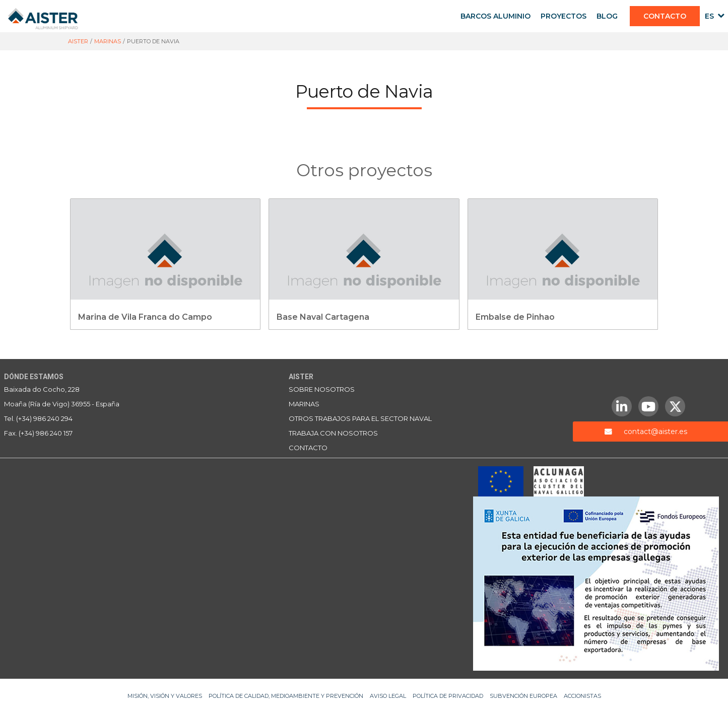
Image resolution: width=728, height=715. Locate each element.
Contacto (308, 448)
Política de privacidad (448, 696)
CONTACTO (665, 16)
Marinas (304, 404)
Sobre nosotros (322, 389)
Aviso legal (388, 696)
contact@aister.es (655, 432)
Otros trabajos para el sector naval (360, 418)
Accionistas (582, 696)
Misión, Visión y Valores (165, 696)
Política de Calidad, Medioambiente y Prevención (286, 696)
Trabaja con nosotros (333, 433)
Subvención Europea (523, 696)
